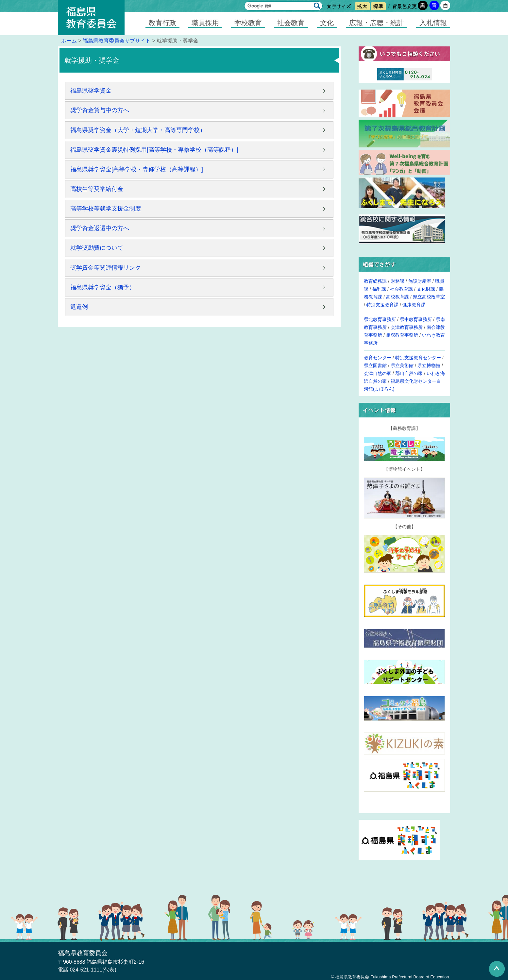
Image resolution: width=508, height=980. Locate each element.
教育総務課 (375, 281)
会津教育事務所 (407, 327)
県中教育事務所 (416, 319)
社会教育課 (401, 289)
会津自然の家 (378, 373)
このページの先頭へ (497, 969)
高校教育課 (398, 297)
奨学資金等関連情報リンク (106, 268)
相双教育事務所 (402, 335)
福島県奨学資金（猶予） (103, 287)
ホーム (69, 41)
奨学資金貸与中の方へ (100, 110)
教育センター (378, 358)
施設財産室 (420, 281)
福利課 (379, 289)
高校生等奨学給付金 (97, 189)
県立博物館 (429, 365)
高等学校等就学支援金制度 (106, 209)
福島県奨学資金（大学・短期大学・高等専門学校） (138, 130)
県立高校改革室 (429, 297)
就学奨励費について (97, 248)
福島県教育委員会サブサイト (117, 41)
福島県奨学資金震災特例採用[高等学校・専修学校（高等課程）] (154, 150)
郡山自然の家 (409, 373)
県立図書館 (375, 365)
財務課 (398, 281)
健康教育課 (414, 305)
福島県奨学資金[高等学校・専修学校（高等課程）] (137, 169)
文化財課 (426, 289)
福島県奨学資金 (91, 91)
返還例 (79, 307)
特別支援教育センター (418, 358)
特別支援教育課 (382, 305)
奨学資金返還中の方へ (100, 228)
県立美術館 (402, 365)
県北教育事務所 (380, 319)
